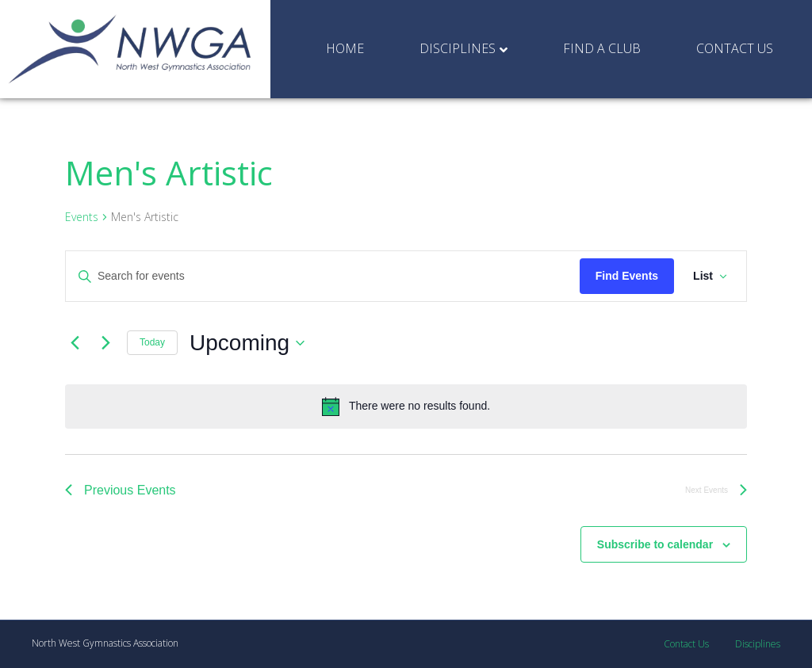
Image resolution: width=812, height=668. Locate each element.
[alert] (406, 407)
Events (82, 217)
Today (152, 342)
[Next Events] (105, 343)
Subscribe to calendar (655, 544)
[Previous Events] (75, 343)
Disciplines (458, 48)
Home (345, 48)
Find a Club (602, 48)
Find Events (627, 276)
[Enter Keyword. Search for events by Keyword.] (323, 276)
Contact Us (735, 48)
